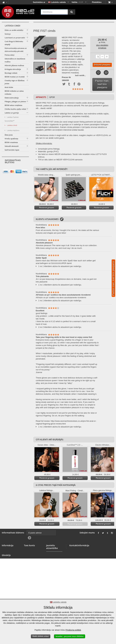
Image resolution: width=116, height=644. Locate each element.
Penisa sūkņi (10, 55)
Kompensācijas (31, 554)
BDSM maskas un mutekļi (15, 77)
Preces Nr (66, 77)
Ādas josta (9, 135)
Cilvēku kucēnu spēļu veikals (16, 109)
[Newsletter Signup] (26, 168)
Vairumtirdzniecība (10, 561)
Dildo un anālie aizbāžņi (14, 30)
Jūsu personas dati (31, 563)
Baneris (5, 558)
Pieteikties (97, 2)
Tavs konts (29, 545)
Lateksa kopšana (13, 130)
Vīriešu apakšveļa (11, 139)
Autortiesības (8, 587)
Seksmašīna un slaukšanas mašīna (15, 60)
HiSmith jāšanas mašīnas (14, 65)
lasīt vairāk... (80, 75)
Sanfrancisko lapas (12, 150)
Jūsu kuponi (30, 568)
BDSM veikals (8, 554)
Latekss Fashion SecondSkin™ (12, 119)
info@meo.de (88, 571)
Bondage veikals (11, 73)
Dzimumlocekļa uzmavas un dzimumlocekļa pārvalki (16, 50)
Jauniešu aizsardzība (51, 568)
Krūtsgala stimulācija (13, 69)
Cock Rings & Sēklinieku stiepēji (14, 43)
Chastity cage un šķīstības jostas (15, 82)
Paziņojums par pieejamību (9, 596)
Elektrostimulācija (12, 98)
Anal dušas (9, 87)
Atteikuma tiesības (10, 578)
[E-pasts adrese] (13, 168)
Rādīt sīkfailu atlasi (41, 636)
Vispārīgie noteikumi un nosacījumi (8, 568)
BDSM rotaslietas (11, 142)
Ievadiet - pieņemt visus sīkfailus (70, 636)
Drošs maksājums (10, 574)
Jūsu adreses (30, 558)
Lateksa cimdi (12, 125)
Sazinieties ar (39, 2)
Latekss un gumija (12, 113)
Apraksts (41, 97)
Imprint (5, 591)
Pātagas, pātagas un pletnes (15, 101)
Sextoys (8, 34)
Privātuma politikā (73, 630)
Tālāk (55, 68)
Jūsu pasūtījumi (31, 550)
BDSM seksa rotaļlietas (13, 105)
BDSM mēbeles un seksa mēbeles (14, 92)
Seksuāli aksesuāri (12, 146)
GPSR (52, 97)
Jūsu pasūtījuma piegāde (10, 582)
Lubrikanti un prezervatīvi (15, 38)
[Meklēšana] (71, 12)
